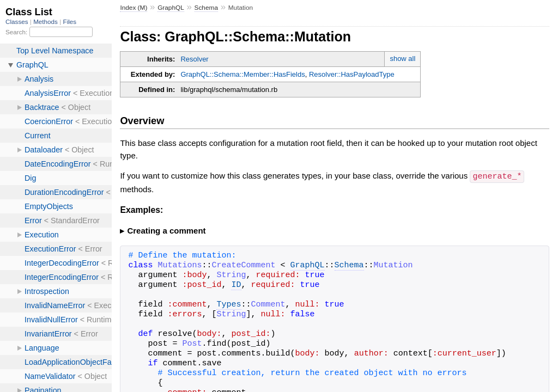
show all (402, 59)
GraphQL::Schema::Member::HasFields (242, 74)
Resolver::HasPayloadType (352, 74)
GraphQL (171, 8)
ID (236, 285)
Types (229, 304)
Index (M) (134, 8)
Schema (206, 8)
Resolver (194, 59)
